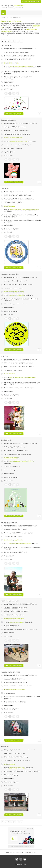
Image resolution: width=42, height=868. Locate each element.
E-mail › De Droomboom (11, 63)
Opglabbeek (14, 447)
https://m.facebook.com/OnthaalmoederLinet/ (22, 377)
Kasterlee (14, 529)
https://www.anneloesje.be (17, 622)
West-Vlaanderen (9, 52)
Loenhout (14, 608)
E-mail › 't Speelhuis (10, 764)
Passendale (19, 363)
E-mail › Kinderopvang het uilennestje (15, 690)
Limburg (7, 447)
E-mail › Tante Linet (10, 374)
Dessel (14, 679)
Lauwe (17, 52)
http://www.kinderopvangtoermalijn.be (20, 544)
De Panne (18, 195)
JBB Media (19, 864)
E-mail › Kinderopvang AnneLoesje (14, 618)
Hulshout (14, 127)
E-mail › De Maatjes (10, 206)
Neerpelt (13, 753)
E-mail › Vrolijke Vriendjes (12, 458)
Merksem (14, 281)
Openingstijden (9, 82)
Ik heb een (31, 2)
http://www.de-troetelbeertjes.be (18, 141)
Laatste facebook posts (12, 86)
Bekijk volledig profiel (14, 114)
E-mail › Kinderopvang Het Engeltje (14, 292)
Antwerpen (7, 127)
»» (21, 41)
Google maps (25, 52)
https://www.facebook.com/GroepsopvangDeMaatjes (24, 210)
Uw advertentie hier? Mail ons (21, 846)
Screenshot (32, 141)
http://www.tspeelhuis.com (17, 768)
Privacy (25, 864)
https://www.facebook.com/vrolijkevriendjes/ (22, 461)
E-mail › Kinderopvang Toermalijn (14, 540)
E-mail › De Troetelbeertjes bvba (13, 138)
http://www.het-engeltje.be (17, 295)
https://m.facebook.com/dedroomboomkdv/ (21, 67)
